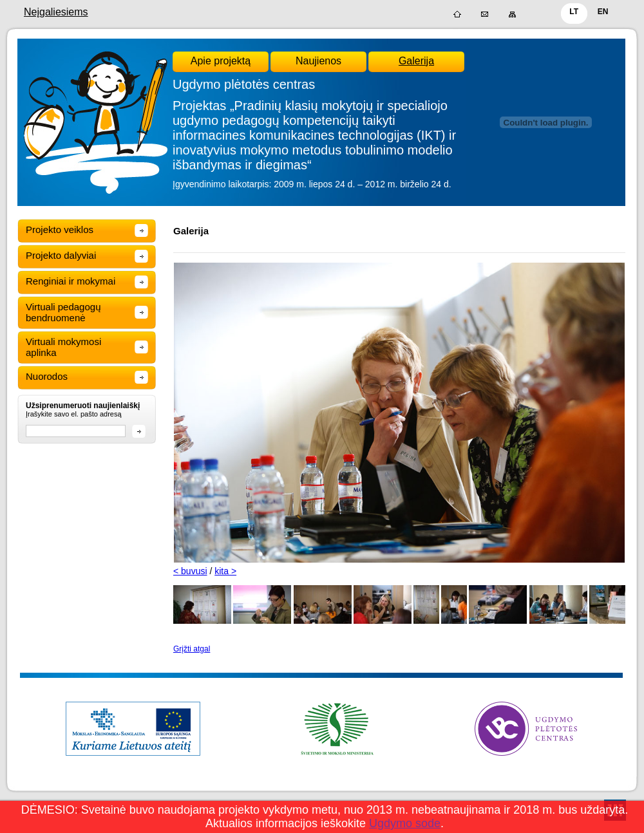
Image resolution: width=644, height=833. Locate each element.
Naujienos (318, 61)
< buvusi (190, 571)
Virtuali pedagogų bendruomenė (63, 312)
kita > (225, 571)
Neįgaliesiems (56, 12)
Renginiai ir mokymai (71, 281)
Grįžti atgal (192, 649)
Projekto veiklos (60, 229)
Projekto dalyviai (61, 255)
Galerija (416, 61)
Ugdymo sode (405, 823)
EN (603, 12)
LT (574, 12)
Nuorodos (47, 376)
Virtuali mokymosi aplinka (63, 347)
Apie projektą (221, 61)
